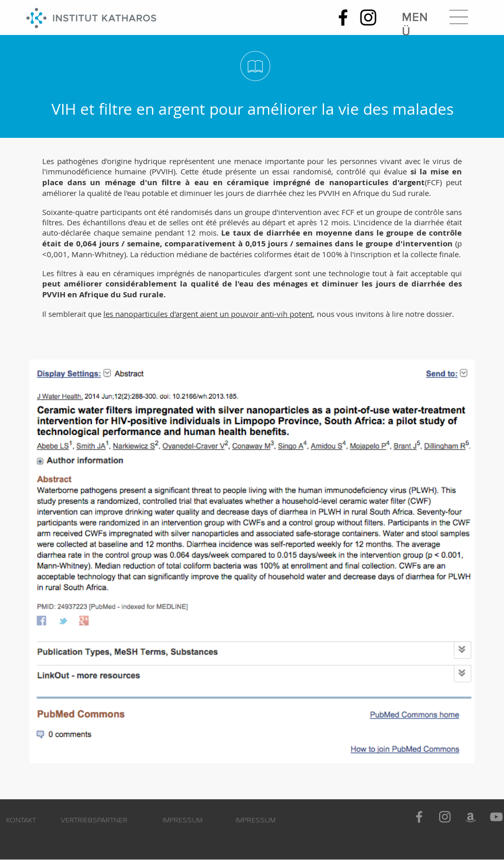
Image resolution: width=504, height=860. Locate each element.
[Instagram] (368, 17)
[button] (459, 17)
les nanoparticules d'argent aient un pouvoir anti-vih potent (208, 314)
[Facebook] (343, 17)
